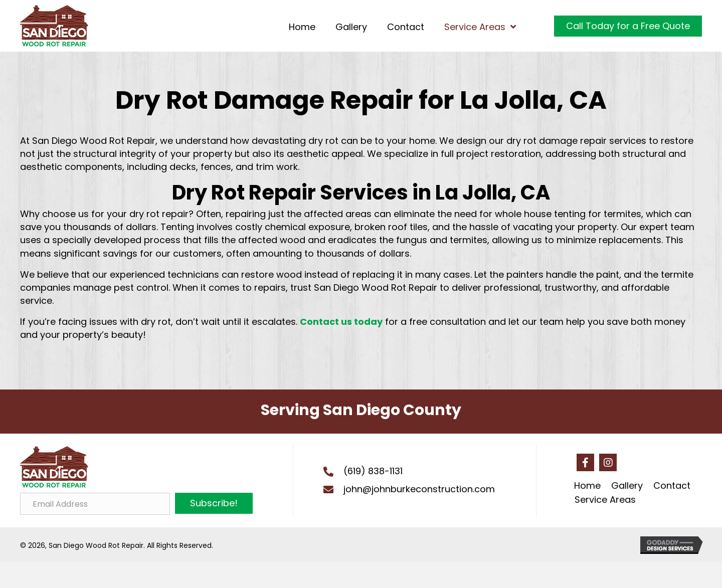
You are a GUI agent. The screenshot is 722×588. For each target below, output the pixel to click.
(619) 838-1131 (373, 471)
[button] (214, 503)
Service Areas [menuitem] (605, 500)
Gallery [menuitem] (627, 485)
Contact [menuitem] (672, 485)
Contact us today (341, 322)
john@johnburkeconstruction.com (419, 489)
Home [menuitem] (587, 485)
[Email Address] (95, 504)
